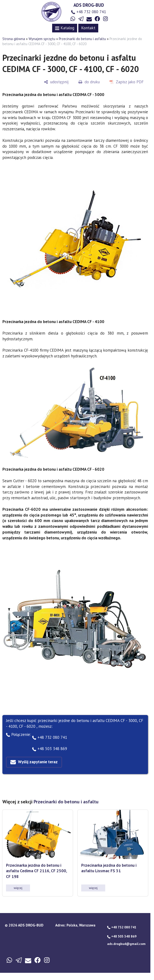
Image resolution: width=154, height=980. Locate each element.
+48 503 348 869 (50, 749)
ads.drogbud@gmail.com (126, 944)
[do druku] (89, 82)
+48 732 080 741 (89, 12)
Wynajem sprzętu (42, 39)
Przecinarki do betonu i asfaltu (82, 39)
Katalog (65, 28)
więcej (18, 888)
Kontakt (88, 28)
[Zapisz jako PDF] (127, 82)
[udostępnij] (56, 82)
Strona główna (14, 39)
